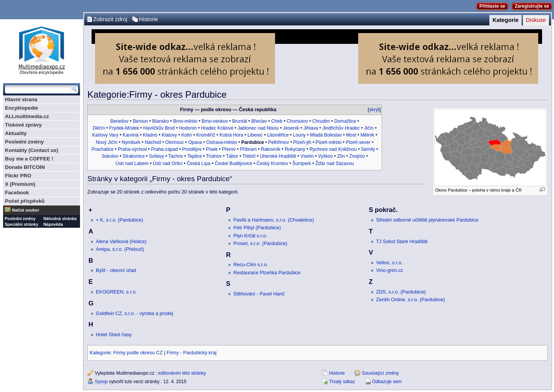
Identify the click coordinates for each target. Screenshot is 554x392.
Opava (195, 142)
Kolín (187, 135)
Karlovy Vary (105, 135)
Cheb (277, 121)
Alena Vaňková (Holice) (121, 242)
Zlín (341, 156)
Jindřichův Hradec (341, 128)
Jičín (369, 128)
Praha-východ (132, 149)
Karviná (131, 135)
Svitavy (156, 156)
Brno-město (185, 121)
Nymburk (131, 142)
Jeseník (291, 128)
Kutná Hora (232, 135)
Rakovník (271, 149)
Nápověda (53, 224)
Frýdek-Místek (124, 128)
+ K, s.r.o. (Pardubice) (119, 220)
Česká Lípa (199, 163)
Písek (212, 149)
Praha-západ (165, 149)
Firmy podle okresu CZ (138, 353)
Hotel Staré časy (114, 335)
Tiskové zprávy (23, 125)
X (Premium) (20, 184)
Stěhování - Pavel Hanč (259, 294)
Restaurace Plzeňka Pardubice (267, 273)
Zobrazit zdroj (110, 19)
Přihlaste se (492, 6)
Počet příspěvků (25, 201)
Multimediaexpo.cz (42, 49)
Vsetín (307, 156)
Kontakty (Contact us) (32, 150)
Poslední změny (24, 142)
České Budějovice (234, 163)
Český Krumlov (272, 163)
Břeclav (259, 121)
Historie (149, 19)
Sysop (101, 382)
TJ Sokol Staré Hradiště (402, 242)
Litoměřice (278, 135)
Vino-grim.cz (389, 270)
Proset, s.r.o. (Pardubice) (260, 244)
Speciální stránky (22, 224)
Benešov (119, 121)
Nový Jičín (107, 142)
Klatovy (169, 135)
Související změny (380, 373)
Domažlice (345, 121)
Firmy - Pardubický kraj (192, 353)
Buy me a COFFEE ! (29, 159)
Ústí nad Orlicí (168, 163)
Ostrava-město (222, 142)
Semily (368, 149)
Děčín (99, 128)
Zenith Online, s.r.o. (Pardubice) (410, 300)
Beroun (140, 121)
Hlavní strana (21, 99)
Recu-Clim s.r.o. (250, 265)
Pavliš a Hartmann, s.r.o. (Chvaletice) (273, 220)
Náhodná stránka (60, 219)
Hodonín (188, 128)
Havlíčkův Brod (159, 128)
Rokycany (295, 149)
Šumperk (302, 163)
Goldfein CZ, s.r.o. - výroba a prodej (134, 314)
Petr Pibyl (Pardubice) (257, 228)
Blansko (161, 121)
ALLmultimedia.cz (27, 116)
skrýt (374, 110)
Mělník (367, 135)
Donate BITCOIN (25, 167)
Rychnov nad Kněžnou (333, 149)
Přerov (229, 149)
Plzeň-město (329, 142)
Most (351, 135)
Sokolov (110, 156)
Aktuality (16, 133)
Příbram (248, 149)
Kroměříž (206, 135)
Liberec (255, 135)
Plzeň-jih (302, 142)
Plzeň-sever (358, 142)
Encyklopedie (22, 108)
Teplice (195, 156)
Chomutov (297, 121)
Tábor (232, 156)
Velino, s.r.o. (389, 263)
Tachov (176, 156)
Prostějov (192, 149)
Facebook (17, 193)
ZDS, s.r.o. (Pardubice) (401, 292)
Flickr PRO (18, 176)
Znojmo (357, 156)
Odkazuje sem (387, 382)
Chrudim (321, 121)
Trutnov (214, 156)
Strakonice (134, 156)
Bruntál (240, 121)
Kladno (150, 135)
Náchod (153, 142)
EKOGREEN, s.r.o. (116, 292)
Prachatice (103, 149)
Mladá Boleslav (326, 135)
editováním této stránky (182, 373)
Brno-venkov (215, 121)
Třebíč (249, 156)
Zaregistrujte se (532, 6)
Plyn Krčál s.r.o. (250, 236)
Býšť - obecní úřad (116, 270)
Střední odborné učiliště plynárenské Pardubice (427, 220)
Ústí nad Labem (132, 163)
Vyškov (325, 156)
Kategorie (506, 20)
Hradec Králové (217, 128)
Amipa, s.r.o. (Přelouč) (120, 249)
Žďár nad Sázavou (335, 163)
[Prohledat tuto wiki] (38, 89)
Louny (300, 135)
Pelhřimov (279, 142)
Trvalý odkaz (342, 382)
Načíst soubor (26, 210)
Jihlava (311, 128)
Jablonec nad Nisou (258, 128)
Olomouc (174, 142)
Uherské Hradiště (278, 156)
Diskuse (536, 20)
